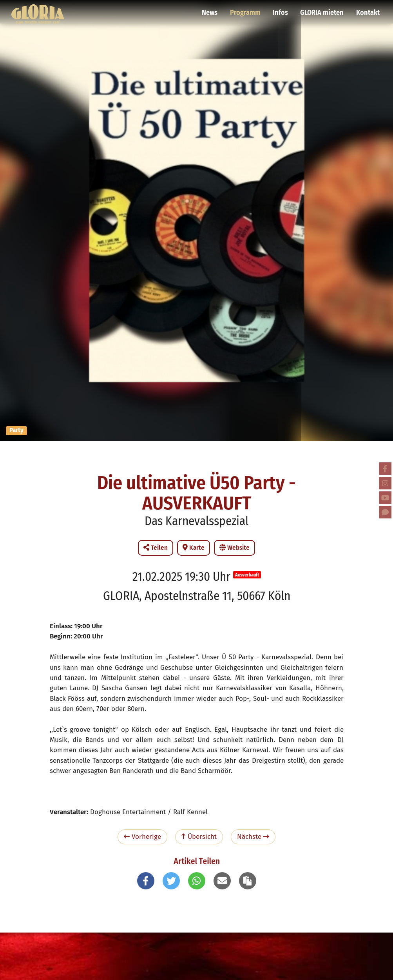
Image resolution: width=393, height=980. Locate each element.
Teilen (156, 548)
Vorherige (142, 837)
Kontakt (368, 10)
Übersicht (199, 837)
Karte (194, 548)
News (213, 10)
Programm (248, 10)
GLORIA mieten (323, 10)
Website (235, 548)
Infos (282, 10)
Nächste (253, 837)
